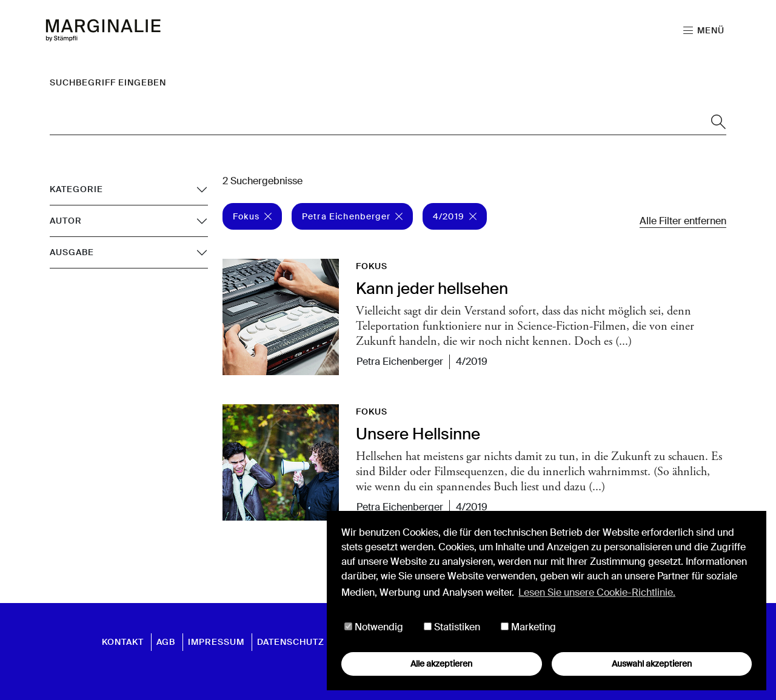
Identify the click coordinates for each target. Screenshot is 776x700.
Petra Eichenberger (352, 216)
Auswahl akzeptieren (652, 664)
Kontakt (123, 642)
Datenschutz (291, 642)
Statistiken (452, 627)
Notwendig (374, 627)
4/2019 (455, 216)
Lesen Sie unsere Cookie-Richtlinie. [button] (597, 592)
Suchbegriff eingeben (108, 82)
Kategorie (76, 189)
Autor (66, 221)
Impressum (216, 642)
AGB (166, 642)
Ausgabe (72, 252)
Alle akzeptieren (441, 664)
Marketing (528, 627)
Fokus (252, 216)
